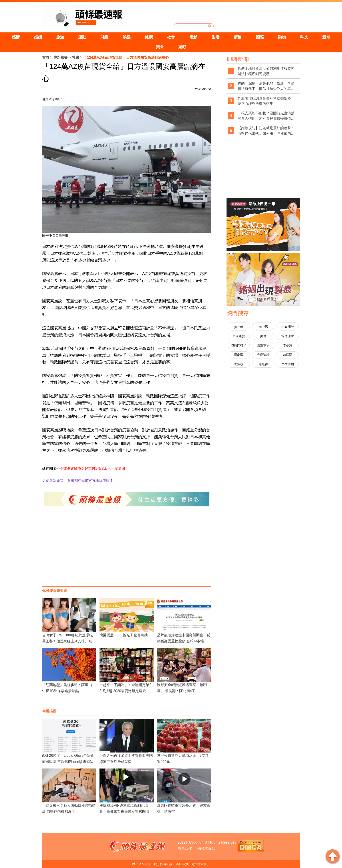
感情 (16, 37)
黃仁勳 (239, 327)
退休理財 (288, 336)
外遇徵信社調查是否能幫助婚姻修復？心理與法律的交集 (264, 101)
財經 (104, 37)
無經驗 (263, 364)
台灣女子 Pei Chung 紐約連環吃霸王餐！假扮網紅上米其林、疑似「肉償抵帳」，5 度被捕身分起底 (69, 641)
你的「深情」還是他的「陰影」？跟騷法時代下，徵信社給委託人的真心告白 (266, 86)
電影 (193, 37)
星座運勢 (239, 336)
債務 (238, 37)
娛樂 (127, 37)
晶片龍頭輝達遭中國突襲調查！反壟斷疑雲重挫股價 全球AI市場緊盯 (184, 641)
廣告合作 (185, 848)
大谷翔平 (288, 326)
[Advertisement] (127, 551)
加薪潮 (288, 355)
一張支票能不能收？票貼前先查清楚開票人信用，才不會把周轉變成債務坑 (266, 116)
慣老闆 (239, 355)
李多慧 (288, 345)
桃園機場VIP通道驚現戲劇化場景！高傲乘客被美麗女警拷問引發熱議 (126, 811)
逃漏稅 (239, 364)
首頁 (46, 57)
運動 (82, 37)
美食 (160, 47)
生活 (215, 37)
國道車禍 (263, 345)
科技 (304, 37)
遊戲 (182, 47)
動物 (282, 37)
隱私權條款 (206, 848)
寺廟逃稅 (263, 355)
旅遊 (60, 37)
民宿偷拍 (288, 364)
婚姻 (38, 37)
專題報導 (61, 57)
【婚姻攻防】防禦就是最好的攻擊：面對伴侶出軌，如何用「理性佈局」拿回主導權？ (266, 131)
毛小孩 (263, 326)
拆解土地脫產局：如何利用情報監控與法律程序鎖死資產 (266, 71)
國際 (260, 37)
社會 (171, 37)
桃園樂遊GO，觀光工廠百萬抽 (124, 635)
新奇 (326, 37)
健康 (149, 37)
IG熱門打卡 (239, 345)
